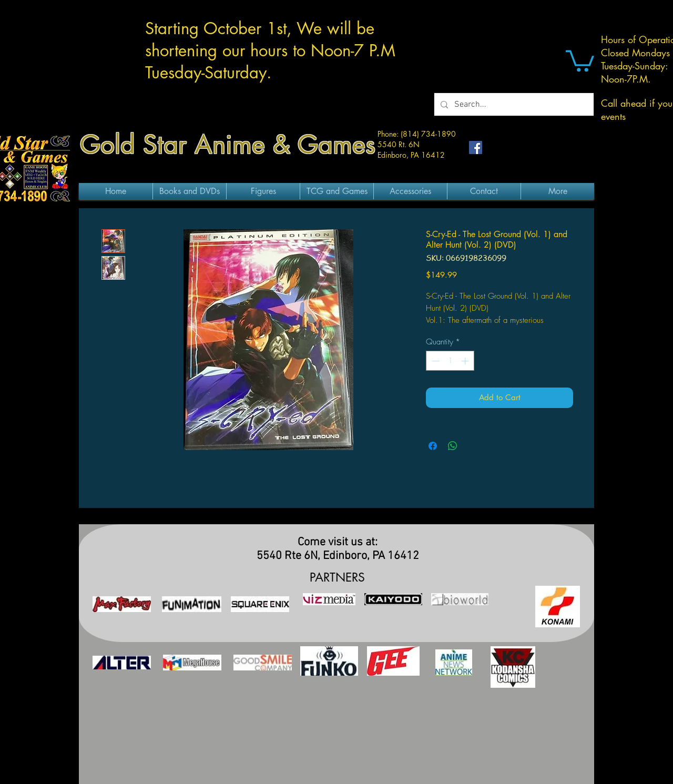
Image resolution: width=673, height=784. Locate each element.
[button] (580, 60)
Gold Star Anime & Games (228, 145)
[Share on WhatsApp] (453, 446)
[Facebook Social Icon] (476, 147)
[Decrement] (435, 361)
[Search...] (513, 104)
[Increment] (466, 361)
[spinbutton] (450, 361)
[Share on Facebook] (433, 446)
